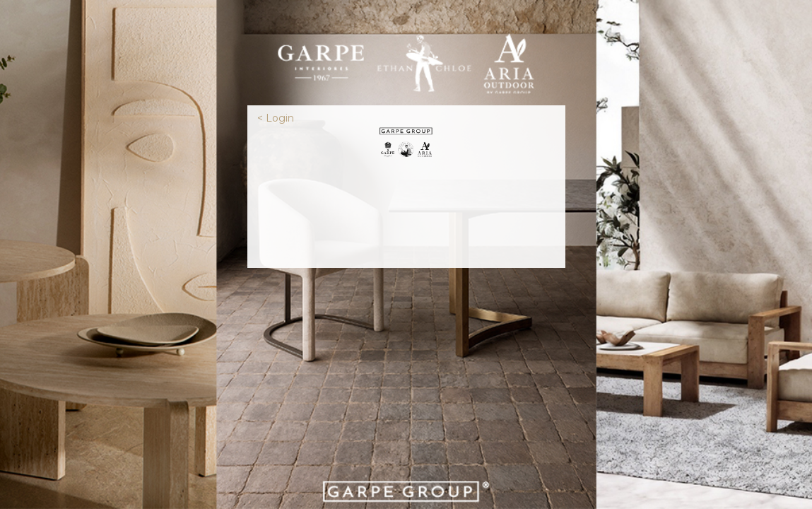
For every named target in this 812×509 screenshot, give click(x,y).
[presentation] (406, 211)
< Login (276, 118)
